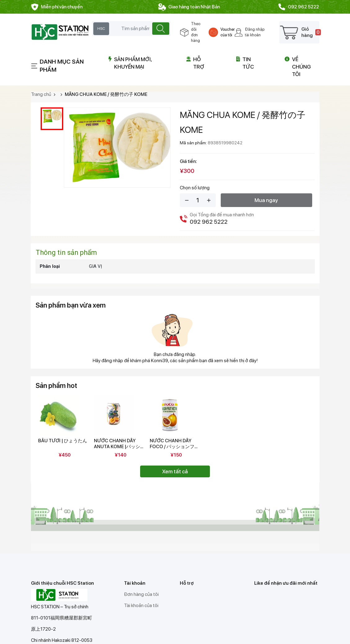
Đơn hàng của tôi (141, 594)
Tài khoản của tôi (141, 606)
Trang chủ (41, 94)
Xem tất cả (175, 471)
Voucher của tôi (228, 32)
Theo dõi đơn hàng (196, 32)
